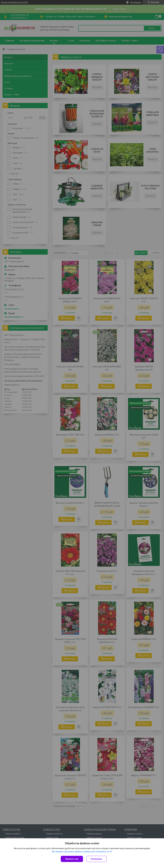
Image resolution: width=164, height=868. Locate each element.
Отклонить (96, 859)
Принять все (72, 859)
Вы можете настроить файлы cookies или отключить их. (81, 852)
